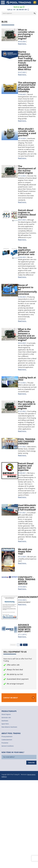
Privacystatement (7, 736)
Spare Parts (5, 724)
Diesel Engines (6, 714)
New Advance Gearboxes (9, 727)
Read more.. (22, 44)
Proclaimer (5, 743)
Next (25, 645)
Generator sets (6, 717)
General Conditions (8, 746)
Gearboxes (5, 721)
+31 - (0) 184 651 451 (20, 10)
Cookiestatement (7, 740)
